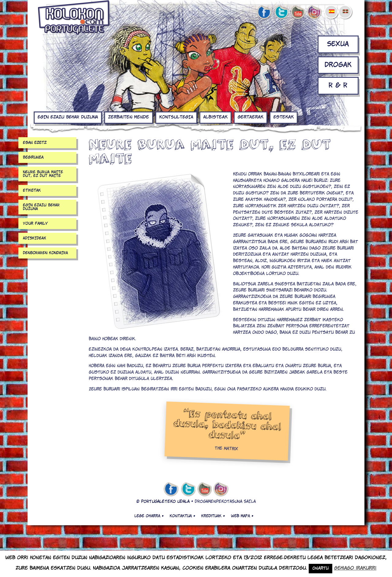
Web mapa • (242, 516)
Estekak (284, 117)
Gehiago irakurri (355, 568)
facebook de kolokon (264, 13)
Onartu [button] (320, 569)
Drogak (338, 65)
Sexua (338, 44)
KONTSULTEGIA (176, 117)
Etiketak (32, 190)
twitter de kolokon (281, 13)
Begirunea (33, 157)
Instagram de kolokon (315, 13)
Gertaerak (251, 117)
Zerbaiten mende (129, 117)
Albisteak (215, 117)
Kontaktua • (182, 516)
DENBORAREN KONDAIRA (45, 253)
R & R (338, 86)
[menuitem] (331, 7)
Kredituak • (213, 516)
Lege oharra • (149, 516)
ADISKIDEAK (35, 238)
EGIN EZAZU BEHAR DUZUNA (68, 117)
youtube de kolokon (298, 13)
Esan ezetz (35, 143)
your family (35, 224)
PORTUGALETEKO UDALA (165, 502)
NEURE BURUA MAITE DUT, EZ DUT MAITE (43, 174)
